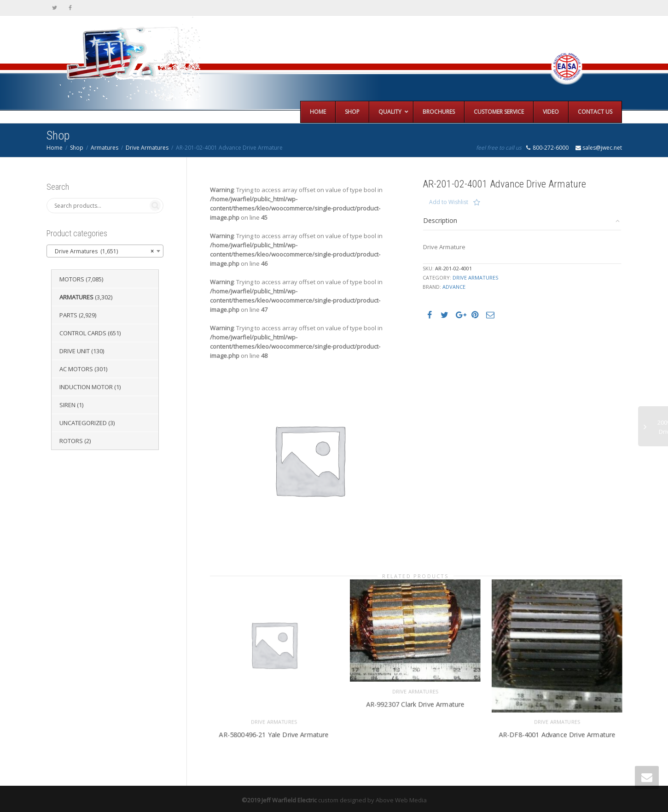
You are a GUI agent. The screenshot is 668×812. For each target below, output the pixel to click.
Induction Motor (86, 387)
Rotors (71, 441)
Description (440, 220)
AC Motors (76, 369)
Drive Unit (75, 351)
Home (55, 148)
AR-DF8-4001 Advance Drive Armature (557, 729)
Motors (72, 279)
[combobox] (105, 251)
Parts (68, 315)
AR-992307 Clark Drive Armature (416, 699)
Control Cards (83, 333)
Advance (454, 287)
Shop (77, 148)
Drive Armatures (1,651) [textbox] (102, 251)
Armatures (105, 148)
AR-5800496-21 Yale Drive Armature (274, 729)
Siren (67, 405)
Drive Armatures (147, 148)
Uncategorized (83, 423)
